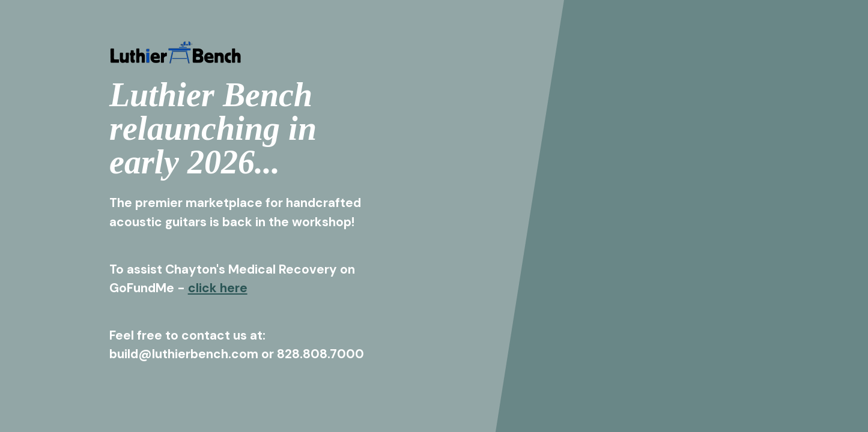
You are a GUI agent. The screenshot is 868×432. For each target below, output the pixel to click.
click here (218, 288)
